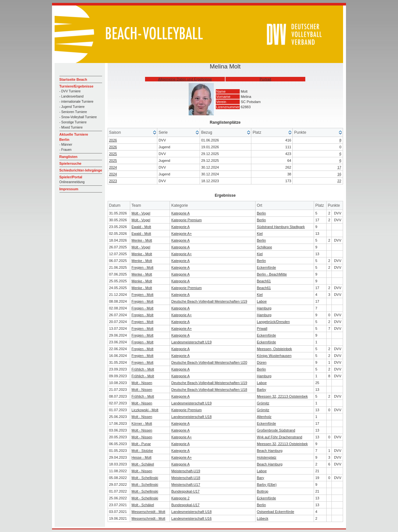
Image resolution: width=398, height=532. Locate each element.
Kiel (260, 234)
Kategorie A (180, 213)
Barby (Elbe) (267, 485)
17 (339, 167)
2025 (113, 154)
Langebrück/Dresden (273, 322)
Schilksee (264, 247)
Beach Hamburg (270, 451)
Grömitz (263, 403)
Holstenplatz (267, 457)
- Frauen (66, 150)
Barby (262, 390)
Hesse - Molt (141, 457)
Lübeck (262, 518)
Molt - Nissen (142, 383)
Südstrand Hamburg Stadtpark (281, 227)
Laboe (262, 301)
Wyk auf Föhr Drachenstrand (280, 437)
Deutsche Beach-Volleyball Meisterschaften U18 (209, 390)
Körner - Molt (142, 423)
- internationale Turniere (77, 102)
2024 (113, 167)
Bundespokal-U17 (185, 491)
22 (339, 181)
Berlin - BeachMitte (272, 274)
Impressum (69, 189)
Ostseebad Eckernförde (276, 512)
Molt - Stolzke (142, 451)
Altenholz (264, 417)
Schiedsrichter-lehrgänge (81, 170)
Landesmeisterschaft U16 (191, 518)
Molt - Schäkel (143, 464)
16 (339, 174)
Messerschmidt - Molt (148, 512)
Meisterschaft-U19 (186, 471)
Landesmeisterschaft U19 (191, 342)
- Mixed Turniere (71, 127)
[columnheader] (133, 133)
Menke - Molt (142, 240)
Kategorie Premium (186, 220)
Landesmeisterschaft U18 (191, 417)
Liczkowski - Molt (145, 410)
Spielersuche (70, 163)
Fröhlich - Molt (143, 369)
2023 (113, 181)
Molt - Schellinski (145, 478)
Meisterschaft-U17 (186, 485)
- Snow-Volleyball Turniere (78, 117)
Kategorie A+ (181, 234)
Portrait (265, 79)
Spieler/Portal (71, 177)
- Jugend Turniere (72, 107)
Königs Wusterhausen (274, 356)
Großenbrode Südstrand (276, 430)
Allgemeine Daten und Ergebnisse (185, 79)
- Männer (66, 145)
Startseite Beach (73, 79)
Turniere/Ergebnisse (77, 86)
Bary (261, 478)
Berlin (261, 213)
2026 (113, 140)
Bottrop (262, 491)
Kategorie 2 (180, 498)
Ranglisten (68, 157)
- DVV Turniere (70, 91)
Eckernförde (266, 267)
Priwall (262, 329)
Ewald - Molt (141, 227)
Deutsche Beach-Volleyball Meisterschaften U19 (209, 301)
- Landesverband (72, 96)
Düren (262, 362)
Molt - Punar (141, 444)
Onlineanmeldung (72, 182)
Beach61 (264, 281)
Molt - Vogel (141, 213)
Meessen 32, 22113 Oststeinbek (282, 396)
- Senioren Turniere (73, 112)
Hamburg (264, 308)
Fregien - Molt (142, 267)
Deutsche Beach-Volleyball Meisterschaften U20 (209, 362)
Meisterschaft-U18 (186, 478)
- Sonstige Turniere (73, 122)
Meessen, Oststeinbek (274, 349)
